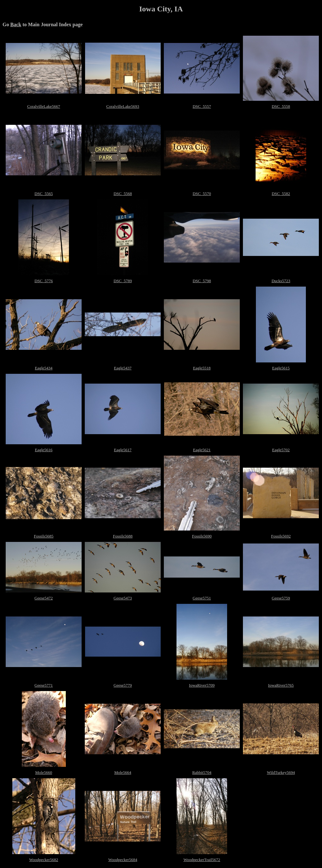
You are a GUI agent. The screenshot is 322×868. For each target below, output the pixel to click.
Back (16, 24)
